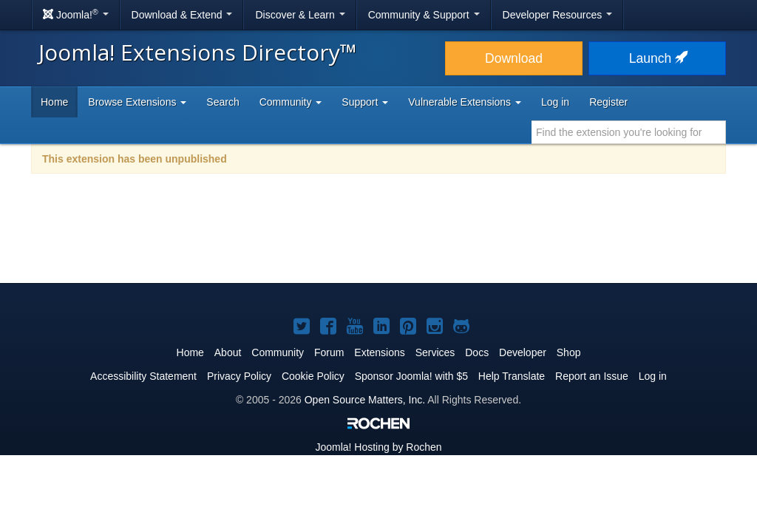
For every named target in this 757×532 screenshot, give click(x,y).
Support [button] (365, 102)
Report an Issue (592, 376)
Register (608, 102)
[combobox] (629, 132)
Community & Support (424, 15)
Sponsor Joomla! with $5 (411, 376)
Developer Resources (558, 15)
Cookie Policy (313, 376)
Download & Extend (182, 15)
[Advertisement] (378, 238)
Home (54, 102)
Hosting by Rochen (378, 447)
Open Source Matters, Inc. (365, 400)
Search (223, 102)
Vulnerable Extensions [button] (465, 102)
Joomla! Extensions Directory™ (198, 52)
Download (514, 58)
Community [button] (291, 102)
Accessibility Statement (143, 376)
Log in (555, 102)
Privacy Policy (239, 376)
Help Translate (512, 376)
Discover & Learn (300, 15)
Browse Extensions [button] (137, 102)
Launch (657, 58)
